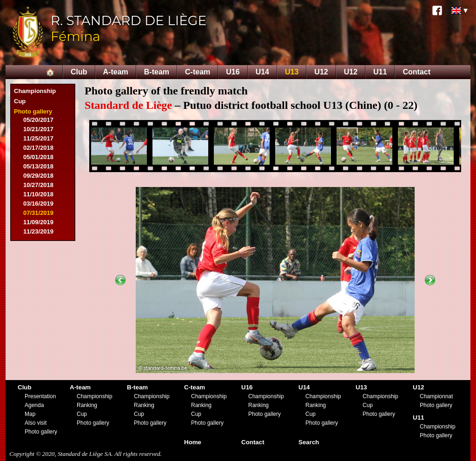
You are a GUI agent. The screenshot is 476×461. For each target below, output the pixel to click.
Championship (35, 91)
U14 (262, 72)
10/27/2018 (38, 185)
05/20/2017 (38, 120)
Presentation (40, 396)
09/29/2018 (38, 176)
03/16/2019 (38, 204)
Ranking (87, 405)
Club (79, 72)
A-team (116, 72)
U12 (321, 72)
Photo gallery (33, 111)
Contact (416, 72)
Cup (20, 101)
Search (309, 442)
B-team (157, 72)
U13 (292, 72)
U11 (380, 72)
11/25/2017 (38, 138)
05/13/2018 (38, 166)
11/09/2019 (38, 222)
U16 (233, 72)
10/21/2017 (38, 129)
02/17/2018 (38, 148)
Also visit (36, 423)
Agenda (34, 405)
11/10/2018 (38, 194)
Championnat (436, 396)
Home (193, 442)
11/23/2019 (38, 231)
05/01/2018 (38, 157)
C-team (198, 72)
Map (30, 414)
